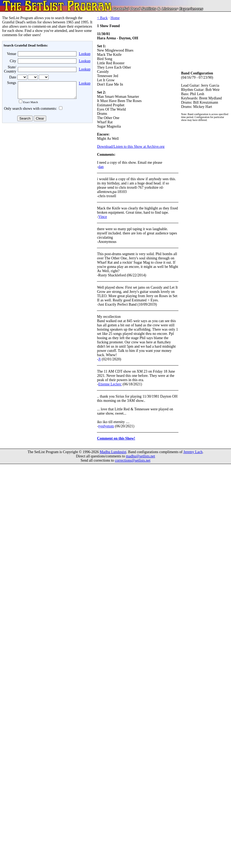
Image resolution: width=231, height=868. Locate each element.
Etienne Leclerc (110, 384)
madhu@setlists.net (140, 456)
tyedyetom (106, 426)
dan (101, 167)
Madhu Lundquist (113, 452)
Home (115, 18)
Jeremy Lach (193, 452)
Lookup (85, 54)
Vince (103, 217)
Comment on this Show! (116, 438)
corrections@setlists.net (133, 460)
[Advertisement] (47, 167)
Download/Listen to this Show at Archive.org (131, 147)
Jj (99, 359)
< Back (102, 18)
